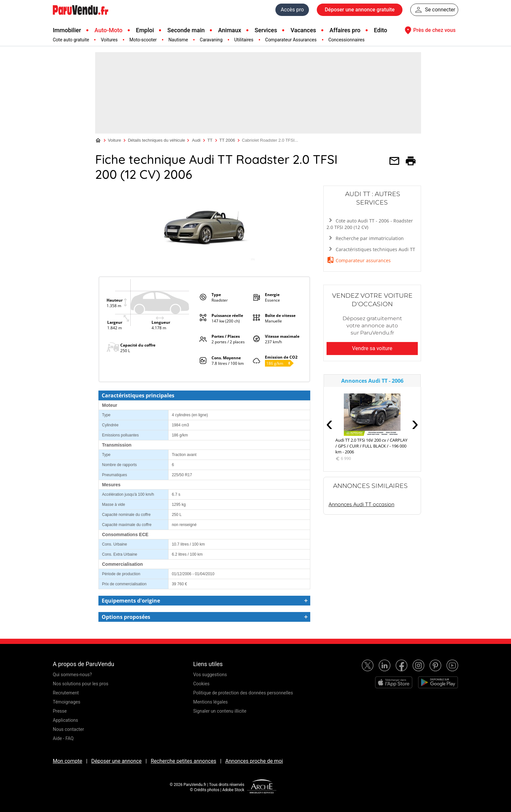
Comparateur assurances (359, 260)
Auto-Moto (109, 30)
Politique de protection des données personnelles (243, 693)
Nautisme (178, 40)
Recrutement (66, 693)
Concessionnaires (347, 40)
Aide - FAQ (63, 738)
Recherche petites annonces (183, 761)
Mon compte (67, 761)
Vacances (303, 30)
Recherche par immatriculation (365, 238)
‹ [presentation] (329, 423)
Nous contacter (68, 729)
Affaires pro (345, 30)
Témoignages (67, 702)
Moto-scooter (143, 40)
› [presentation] (415, 423)
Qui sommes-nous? (72, 675)
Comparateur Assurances (291, 40)
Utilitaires (244, 40)
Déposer (359, 10)
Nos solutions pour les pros (80, 684)
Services (266, 30)
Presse (60, 711)
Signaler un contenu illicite (220, 711)
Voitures (109, 40)
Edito (380, 30)
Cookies (201, 684)
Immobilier (67, 30)
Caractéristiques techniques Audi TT (371, 249)
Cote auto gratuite (71, 40)
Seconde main (186, 30)
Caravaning (211, 40)
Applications (66, 720)
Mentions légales (211, 702)
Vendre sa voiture (372, 348)
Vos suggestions (210, 675)
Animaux (230, 30)
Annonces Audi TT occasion (361, 504)
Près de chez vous (429, 30)
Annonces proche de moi (254, 761)
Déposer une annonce (117, 761)
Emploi (145, 30)
